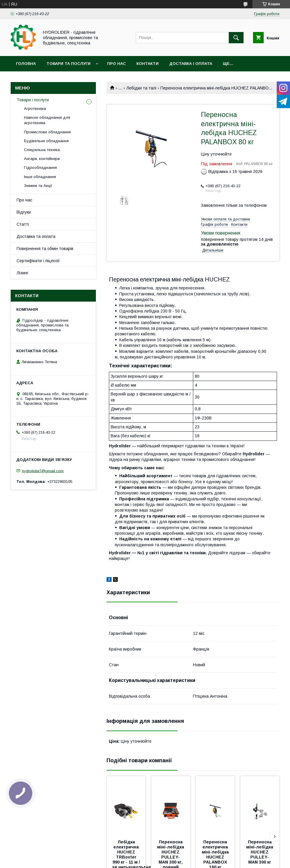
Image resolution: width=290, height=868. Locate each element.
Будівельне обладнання (46, 141)
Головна (26, 64)
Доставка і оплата (191, 64)
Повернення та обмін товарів (45, 249)
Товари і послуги (33, 100)
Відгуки (24, 212)
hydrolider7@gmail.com (43, 471)
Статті (23, 224)
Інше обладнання (40, 177)
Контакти (148, 64)
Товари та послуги (69, 64)
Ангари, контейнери (42, 159)
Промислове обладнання (47, 132)
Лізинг (22, 273)
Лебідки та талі (141, 88)
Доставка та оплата (36, 236)
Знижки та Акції (38, 186)
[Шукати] (236, 38)
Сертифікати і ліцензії (38, 261)
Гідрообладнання (40, 168)
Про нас (116, 64)
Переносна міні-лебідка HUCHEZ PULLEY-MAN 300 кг (260, 852)
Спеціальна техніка (42, 150)
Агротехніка (35, 109)
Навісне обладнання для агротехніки (47, 120)
